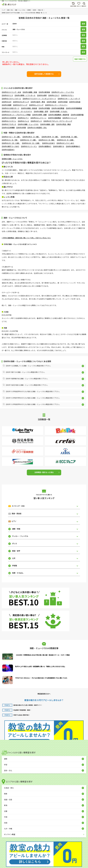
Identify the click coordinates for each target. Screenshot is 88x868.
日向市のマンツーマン (29, 146)
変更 (83, 24)
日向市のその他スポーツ (11, 108)
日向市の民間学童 (77, 115)
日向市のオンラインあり (65, 143)
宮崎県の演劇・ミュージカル (12, 159)
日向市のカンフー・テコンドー (56, 105)
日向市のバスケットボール (11, 99)
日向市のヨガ (7, 102)
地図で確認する (80, 59)
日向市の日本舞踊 (8, 128)
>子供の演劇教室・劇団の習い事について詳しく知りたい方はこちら (26, 238)
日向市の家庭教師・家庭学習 (59, 115)
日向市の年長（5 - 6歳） (69, 137)
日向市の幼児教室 (58, 108)
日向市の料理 (21, 128)
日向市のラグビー (67, 95)
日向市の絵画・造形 (47, 124)
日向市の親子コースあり (10, 146)
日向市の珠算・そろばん (59, 111)
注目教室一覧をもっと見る (44, 472)
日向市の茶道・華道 (63, 124)
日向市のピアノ (23, 118)
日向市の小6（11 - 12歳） (31, 143)
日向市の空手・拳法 (38, 102)
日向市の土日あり (48, 143)
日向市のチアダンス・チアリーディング (58, 121)
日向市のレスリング (36, 105)
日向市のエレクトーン (38, 118)
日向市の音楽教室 (54, 118)
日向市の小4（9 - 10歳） (66, 140)
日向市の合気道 (75, 102)
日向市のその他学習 (9, 118)
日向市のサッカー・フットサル (63, 92)
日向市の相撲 (7, 105)
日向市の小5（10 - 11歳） (11, 143)
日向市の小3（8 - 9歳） (47, 140)
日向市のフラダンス (9, 124)
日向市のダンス (36, 121)
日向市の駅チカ (59, 146)
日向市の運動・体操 (30, 92)
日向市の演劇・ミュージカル (28, 124)
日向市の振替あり (45, 146)
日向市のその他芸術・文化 (37, 128)
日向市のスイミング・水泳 (11, 92)
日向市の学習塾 (44, 108)
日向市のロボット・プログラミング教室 (16, 115)
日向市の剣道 (63, 102)
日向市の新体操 (44, 92)
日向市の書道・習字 (41, 111)
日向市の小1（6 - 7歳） (10, 140)
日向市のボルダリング (21, 102)
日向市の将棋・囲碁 (39, 115)
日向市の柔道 (51, 102)
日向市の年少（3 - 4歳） (31, 137)
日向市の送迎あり (8, 150)
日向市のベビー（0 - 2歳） (11, 137)
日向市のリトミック (70, 118)
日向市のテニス (7, 95)
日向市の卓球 (42, 95)
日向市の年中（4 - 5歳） (50, 137)
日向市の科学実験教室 (74, 108)
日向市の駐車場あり (73, 146)
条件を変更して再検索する (44, 74)
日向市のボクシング (20, 105)
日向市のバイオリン (9, 121)
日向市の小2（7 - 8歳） (28, 140)
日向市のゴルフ (54, 95)
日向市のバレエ (23, 121)
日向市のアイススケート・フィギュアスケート (39, 99)
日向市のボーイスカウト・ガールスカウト (17, 111)
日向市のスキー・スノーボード (69, 99)
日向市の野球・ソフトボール (25, 95)
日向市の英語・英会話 (29, 108)
